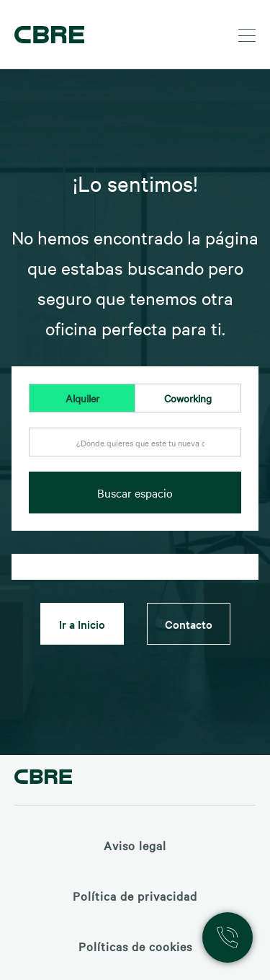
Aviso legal (135, 845)
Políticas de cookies (135, 946)
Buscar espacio (135, 493)
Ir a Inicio (82, 624)
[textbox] (135, 443)
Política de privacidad (135, 896)
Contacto (189, 624)
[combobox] (135, 450)
